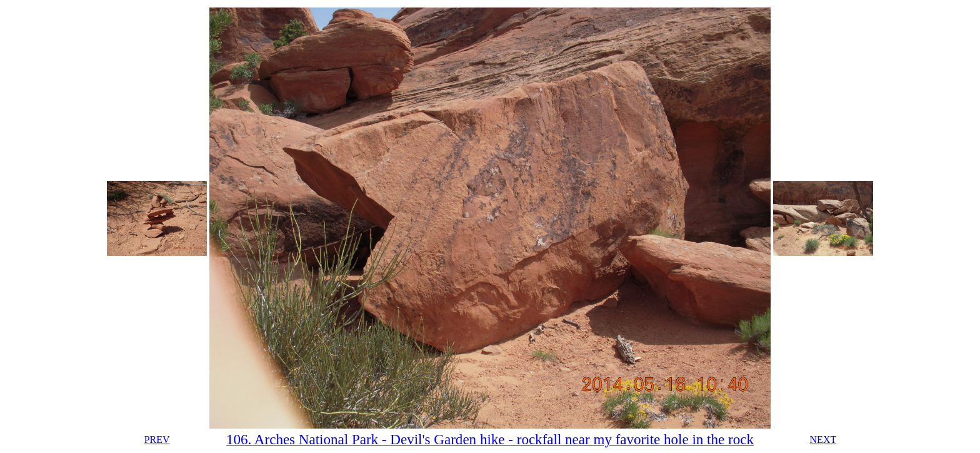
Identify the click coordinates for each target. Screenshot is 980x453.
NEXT (823, 440)
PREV (157, 440)
